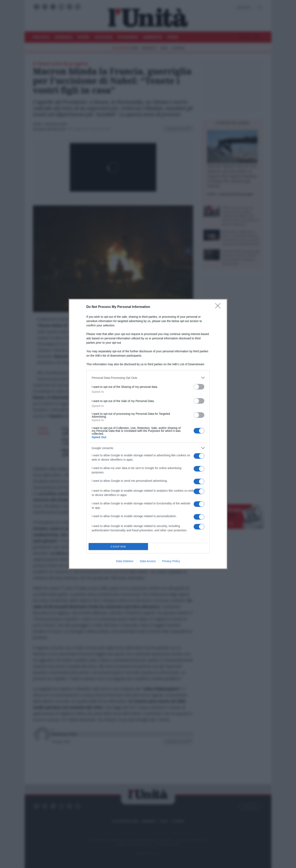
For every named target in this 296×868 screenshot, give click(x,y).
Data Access (148, 561)
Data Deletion (125, 561)
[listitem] (148, 378)
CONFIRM (118, 547)
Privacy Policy (171, 561)
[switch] (199, 387)
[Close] (219, 307)
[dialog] (148, 434)
